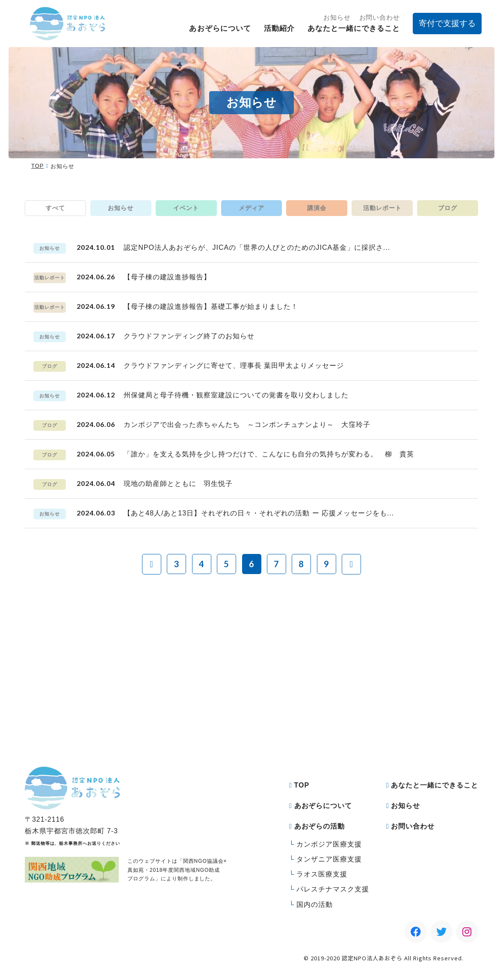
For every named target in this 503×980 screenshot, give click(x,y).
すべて (55, 208)
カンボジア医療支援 (329, 844)
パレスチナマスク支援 (333, 889)
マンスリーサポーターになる (325, 714)
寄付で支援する (447, 23)
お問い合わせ (380, 17)
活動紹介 (279, 28)
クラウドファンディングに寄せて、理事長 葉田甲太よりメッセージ (234, 366)
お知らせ (337, 17)
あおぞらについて (220, 28)
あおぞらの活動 (320, 826)
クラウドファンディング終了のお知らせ (189, 336)
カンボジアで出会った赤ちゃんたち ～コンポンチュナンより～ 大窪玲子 (247, 425)
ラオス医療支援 (322, 874)
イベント (186, 208)
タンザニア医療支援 (329, 859)
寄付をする (184, 714)
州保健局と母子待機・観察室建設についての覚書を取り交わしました (236, 395)
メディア (251, 208)
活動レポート (382, 208)
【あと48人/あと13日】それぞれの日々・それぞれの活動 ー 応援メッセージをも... (259, 513)
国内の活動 (315, 905)
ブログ (448, 208)
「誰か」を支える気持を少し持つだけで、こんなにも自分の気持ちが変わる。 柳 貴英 (269, 454)
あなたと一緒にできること (354, 28)
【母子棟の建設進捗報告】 (167, 277)
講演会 (317, 208)
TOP (37, 166)
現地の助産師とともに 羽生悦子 (178, 484)
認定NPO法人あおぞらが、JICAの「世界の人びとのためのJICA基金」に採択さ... (257, 247)
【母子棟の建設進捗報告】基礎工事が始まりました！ (211, 306)
